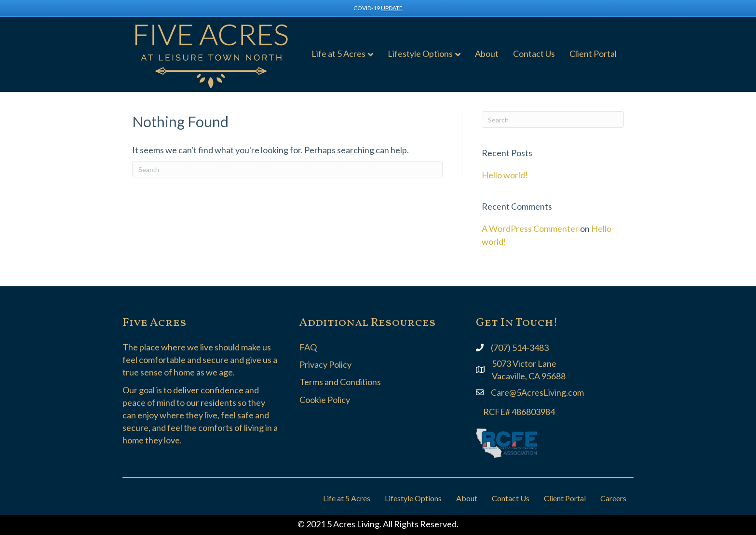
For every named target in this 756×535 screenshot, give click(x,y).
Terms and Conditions (340, 382)
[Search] (287, 169)
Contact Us (534, 53)
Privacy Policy (325, 364)
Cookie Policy (325, 400)
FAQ (308, 347)
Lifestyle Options (420, 53)
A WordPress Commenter (530, 228)
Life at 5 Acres (338, 53)
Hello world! (505, 175)
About (487, 53)
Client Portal (593, 53)
